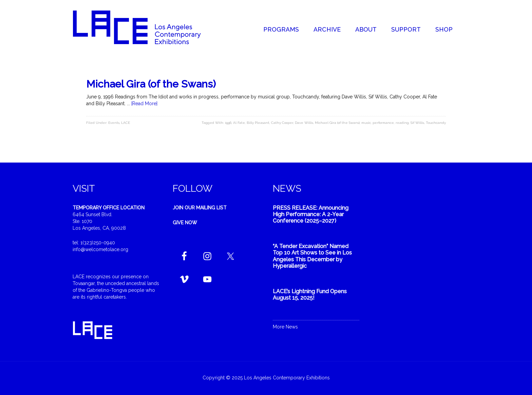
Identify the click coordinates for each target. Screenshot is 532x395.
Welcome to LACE (144, 27)
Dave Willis (304, 123)
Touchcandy (436, 123)
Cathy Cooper (282, 123)
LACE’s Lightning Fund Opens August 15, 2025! (310, 295)
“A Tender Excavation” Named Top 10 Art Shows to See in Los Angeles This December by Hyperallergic (312, 256)
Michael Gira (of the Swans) (151, 84)
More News (285, 327)
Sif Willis (417, 123)
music (366, 123)
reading (402, 123)
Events (114, 123)
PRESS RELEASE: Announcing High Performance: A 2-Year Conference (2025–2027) (311, 214)
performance (383, 123)
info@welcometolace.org (100, 249)
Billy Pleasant (258, 123)
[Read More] (144, 104)
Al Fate (239, 123)
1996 (228, 123)
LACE (126, 123)
